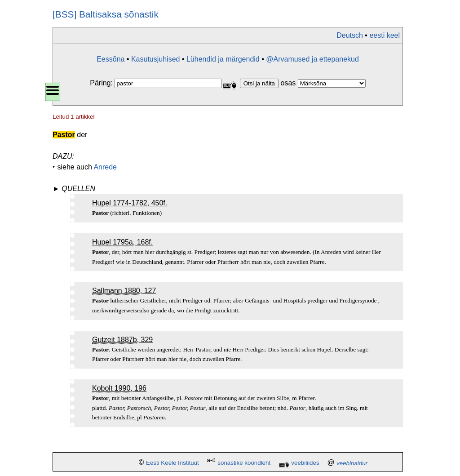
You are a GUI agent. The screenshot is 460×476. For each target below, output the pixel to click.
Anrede (105, 167)
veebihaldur (352, 463)
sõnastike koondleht (244, 463)
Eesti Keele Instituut (172, 463)
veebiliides (305, 463)
